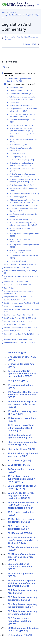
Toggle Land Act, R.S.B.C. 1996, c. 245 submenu (3, 300)
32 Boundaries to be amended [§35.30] (24, 205)
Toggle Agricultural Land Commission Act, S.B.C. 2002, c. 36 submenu (3, 73)
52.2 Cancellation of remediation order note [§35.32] (23, 215)
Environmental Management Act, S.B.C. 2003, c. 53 (21, 277)
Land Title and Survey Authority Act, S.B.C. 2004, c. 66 (22, 311)
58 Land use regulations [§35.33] (21, 220)
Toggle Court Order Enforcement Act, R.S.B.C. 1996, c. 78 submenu (3, 271)
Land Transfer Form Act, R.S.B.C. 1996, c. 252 (20, 318)
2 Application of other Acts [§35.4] (22, 91)
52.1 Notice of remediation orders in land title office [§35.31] (24, 210)
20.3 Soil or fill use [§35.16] (19, 145)
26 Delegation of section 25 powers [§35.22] (22, 170)
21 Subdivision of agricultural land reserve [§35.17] (21, 149)
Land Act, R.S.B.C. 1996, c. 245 (15, 300)
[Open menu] (38, 4)
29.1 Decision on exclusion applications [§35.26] (24, 189)
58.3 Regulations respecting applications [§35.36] (24, 235)
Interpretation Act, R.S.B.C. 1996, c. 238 (18, 297)
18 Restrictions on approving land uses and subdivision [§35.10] (23, 115)
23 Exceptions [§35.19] (18, 157)
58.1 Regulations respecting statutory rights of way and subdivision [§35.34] (23, 224)
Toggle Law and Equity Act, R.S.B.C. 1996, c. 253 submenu (3, 321)
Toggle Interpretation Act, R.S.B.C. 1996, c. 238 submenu (3, 297)
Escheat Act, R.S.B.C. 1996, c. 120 (16, 282)
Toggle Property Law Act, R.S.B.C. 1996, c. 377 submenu (3, 340)
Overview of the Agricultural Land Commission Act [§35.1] (21, 38)
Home (4, 13)
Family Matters (9, 288)
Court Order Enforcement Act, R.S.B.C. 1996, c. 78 (21, 272)
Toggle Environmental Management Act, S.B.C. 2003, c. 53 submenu (3, 276)
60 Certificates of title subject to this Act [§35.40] (24, 257)
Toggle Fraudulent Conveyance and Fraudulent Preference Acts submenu (3, 291)
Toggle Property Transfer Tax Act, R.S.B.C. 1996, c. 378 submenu (3, 343)
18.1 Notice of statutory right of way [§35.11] (22, 121)
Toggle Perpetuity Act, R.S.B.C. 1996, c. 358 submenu (3, 331)
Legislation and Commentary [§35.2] (21, 84)
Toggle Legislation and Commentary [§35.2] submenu (5, 84)
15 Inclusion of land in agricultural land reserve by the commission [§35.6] (23, 98)
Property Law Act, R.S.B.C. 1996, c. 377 (18, 339)
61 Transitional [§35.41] (18, 261)
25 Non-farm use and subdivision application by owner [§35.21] (21, 164)
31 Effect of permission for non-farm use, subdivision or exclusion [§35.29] (24, 201)
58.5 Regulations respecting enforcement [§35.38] (24, 246)
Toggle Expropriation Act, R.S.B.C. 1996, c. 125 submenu (3, 285)
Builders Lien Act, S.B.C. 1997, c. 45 (17, 268)
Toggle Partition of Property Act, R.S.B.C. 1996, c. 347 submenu (3, 328)
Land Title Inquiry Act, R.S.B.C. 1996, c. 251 (19, 315)
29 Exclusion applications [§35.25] (22, 185)
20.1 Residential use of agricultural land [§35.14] (23, 135)
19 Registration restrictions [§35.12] (22, 125)
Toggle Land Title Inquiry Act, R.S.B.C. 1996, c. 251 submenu (3, 315)
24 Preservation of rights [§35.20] (22, 160)
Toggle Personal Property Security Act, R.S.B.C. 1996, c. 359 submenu (3, 334)
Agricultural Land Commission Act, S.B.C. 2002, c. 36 (20, 74)
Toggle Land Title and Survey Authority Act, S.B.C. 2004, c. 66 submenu (3, 310)
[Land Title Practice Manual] (19, 4)
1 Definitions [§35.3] (29, 44)
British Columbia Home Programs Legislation (20, 264)
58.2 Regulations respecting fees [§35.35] (21, 229)
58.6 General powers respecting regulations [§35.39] (21, 251)
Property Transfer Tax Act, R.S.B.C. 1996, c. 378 (21, 343)
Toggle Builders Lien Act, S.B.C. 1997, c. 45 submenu (3, 268)
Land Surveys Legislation (13, 306)
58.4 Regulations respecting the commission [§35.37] (21, 240)
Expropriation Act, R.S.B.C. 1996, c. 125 (18, 285)
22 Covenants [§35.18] (17, 153)
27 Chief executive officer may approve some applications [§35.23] (24, 175)
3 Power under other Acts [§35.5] (21, 94)
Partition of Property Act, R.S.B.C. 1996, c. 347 (21, 328)
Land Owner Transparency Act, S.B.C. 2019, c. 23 (22, 303)
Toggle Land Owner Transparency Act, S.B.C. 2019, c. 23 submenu (3, 303)
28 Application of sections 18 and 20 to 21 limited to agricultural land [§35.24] (24, 181)
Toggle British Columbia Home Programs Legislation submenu (3, 264)
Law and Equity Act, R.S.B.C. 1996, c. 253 (19, 321)
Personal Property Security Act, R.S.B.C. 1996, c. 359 (21, 335)
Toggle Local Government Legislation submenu (3, 325)
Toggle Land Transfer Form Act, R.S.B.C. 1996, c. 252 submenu (3, 318)
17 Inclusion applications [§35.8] (21, 106)
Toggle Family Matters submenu (3, 288)
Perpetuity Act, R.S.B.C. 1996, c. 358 (17, 331)
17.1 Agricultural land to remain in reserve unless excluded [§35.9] (24, 110)
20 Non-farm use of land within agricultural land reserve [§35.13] (21, 130)
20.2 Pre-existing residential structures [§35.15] (23, 140)
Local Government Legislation (15, 324)
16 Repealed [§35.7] (17, 102)
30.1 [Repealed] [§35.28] (18, 197)
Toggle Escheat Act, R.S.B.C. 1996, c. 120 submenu (3, 282)
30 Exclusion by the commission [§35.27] (24, 194)
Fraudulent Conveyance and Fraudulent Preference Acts (19, 292)
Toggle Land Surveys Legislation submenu (3, 306)
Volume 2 (12, 13)
